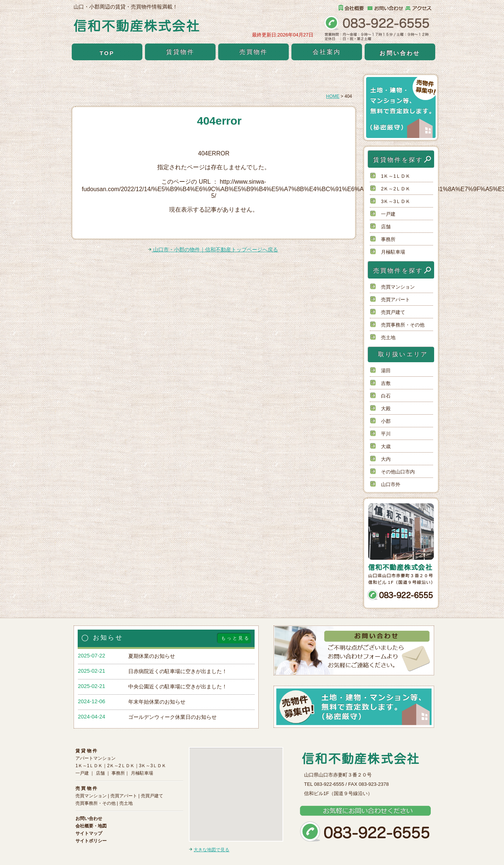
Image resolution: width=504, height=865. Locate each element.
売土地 (388, 337)
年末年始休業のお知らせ (157, 702)
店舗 (386, 227)
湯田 (386, 371)
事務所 (388, 239)
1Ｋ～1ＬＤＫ (396, 176)
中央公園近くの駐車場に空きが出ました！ (178, 686)
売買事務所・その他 (403, 325)
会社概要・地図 (91, 826)
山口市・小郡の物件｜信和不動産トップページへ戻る (213, 250)
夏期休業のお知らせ (152, 656)
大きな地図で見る (211, 850)
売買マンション (398, 287)
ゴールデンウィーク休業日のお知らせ (172, 717)
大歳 (386, 446)
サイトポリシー (91, 841)
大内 (386, 459)
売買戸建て (393, 312)
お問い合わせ (400, 53)
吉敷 (386, 383)
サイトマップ (89, 833)
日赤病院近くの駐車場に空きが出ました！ (178, 671)
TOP (107, 53)
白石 (386, 396)
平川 (386, 434)
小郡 (386, 421)
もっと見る (235, 638)
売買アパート (395, 300)
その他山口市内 (398, 472)
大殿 (386, 409)
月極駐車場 (393, 252)
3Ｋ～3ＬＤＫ (396, 201)
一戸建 (388, 214)
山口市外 (391, 484)
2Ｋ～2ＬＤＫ (396, 189)
